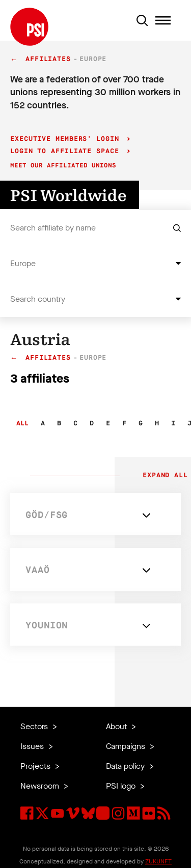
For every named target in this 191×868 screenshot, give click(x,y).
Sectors (35, 726)
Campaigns (127, 746)
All (22, 424)
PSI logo (122, 786)
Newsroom (41, 786)
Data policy (126, 766)
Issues (33, 746)
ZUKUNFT (158, 861)
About (117, 726)
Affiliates (48, 59)
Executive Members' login (67, 139)
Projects (36, 766)
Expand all (163, 476)
